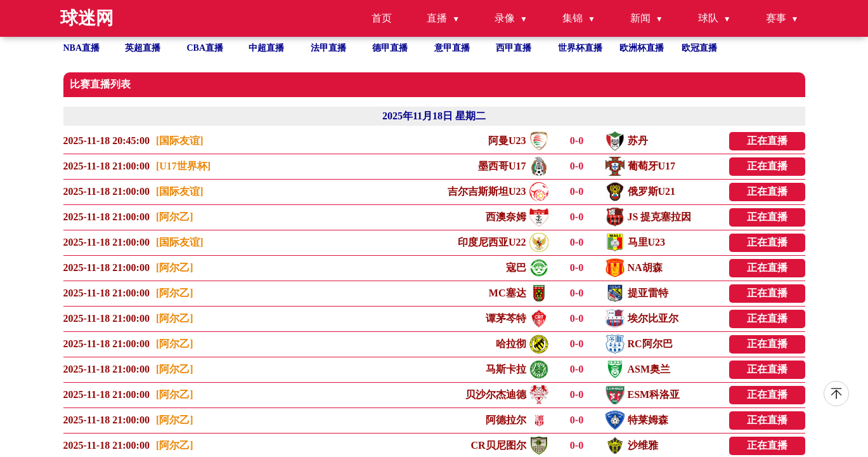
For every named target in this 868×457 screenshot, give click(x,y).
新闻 (640, 18)
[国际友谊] (180, 141)
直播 (437, 18)
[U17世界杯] (183, 166)
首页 (382, 18)
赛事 (776, 18)
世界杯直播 (580, 48)
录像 (505, 18)
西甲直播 (514, 48)
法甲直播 (328, 48)
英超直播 (143, 48)
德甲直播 (390, 48)
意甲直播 (452, 48)
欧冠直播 (699, 48)
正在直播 (767, 141)
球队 (708, 18)
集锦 (573, 18)
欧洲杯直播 (642, 48)
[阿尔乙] (175, 217)
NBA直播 (82, 48)
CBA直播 (205, 48)
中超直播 (266, 48)
